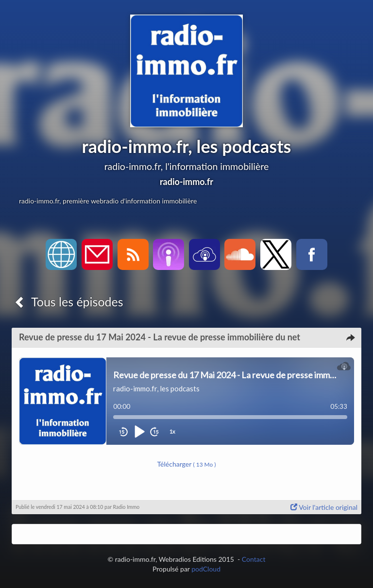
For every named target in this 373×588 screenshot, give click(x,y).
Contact (254, 559)
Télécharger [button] (187, 464)
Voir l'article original (324, 507)
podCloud (206, 569)
